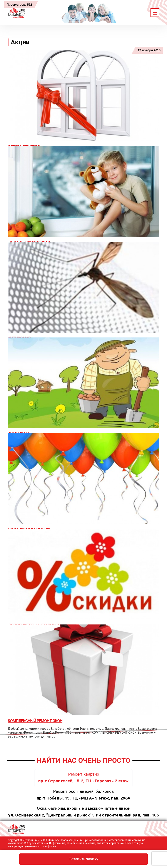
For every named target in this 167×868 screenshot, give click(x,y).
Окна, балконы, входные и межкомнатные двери (84, 812)
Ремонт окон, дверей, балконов (83, 795)
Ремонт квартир (83, 778)
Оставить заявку (83, 859)
